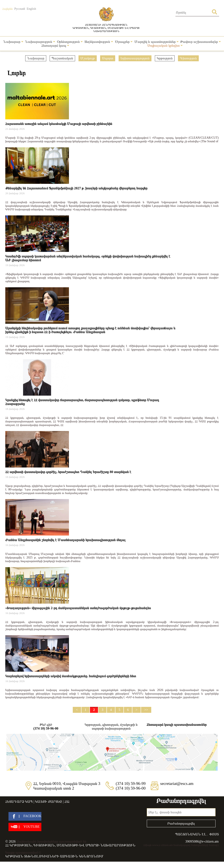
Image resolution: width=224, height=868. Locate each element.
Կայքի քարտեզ (48, 802)
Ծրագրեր (124, 42)
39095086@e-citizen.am (202, 841)
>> (146, 710)
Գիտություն (188, 58)
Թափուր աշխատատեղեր (201, 42)
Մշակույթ (88, 58)
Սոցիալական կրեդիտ (165, 45)
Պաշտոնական (62, 58)
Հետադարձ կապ (55, 45)
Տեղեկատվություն (99, 42)
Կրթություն (165, 58)
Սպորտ (108, 58)
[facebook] (25, 816)
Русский (20, 9)
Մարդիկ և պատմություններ (157, 42)
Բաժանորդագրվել (181, 823)
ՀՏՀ (67, 802)
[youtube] (25, 827)
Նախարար (13, 42)
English (31, 9)
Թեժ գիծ (46, 727)
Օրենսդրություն (70, 42)
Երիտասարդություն (135, 58)
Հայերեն (8, 9)
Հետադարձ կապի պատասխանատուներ (177, 725)
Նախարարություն (40, 42)
